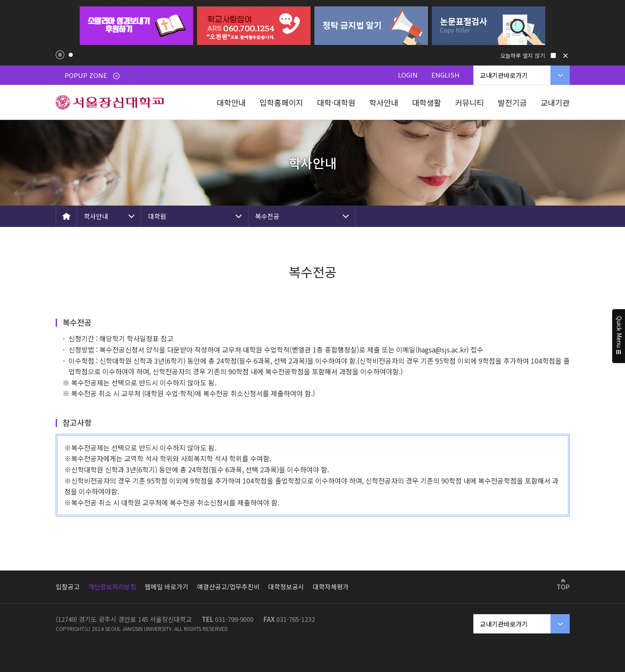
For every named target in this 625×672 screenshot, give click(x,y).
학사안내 (384, 102)
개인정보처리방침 (112, 587)
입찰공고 (68, 587)
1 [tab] (71, 55)
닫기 (565, 56)
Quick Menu (619, 336)
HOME (66, 216)
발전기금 (512, 102)
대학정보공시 (286, 587)
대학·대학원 (336, 102)
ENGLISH (446, 75)
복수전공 (267, 216)
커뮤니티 (469, 102)
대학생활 (427, 102)
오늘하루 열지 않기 (523, 55)
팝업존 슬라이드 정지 (60, 55)
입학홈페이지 (281, 102)
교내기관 (555, 102)
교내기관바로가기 (504, 75)
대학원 (157, 216)
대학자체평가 (331, 587)
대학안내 (231, 102)
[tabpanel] (137, 26)
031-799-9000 (234, 619)
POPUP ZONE (92, 75)
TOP (563, 586)
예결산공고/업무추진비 (228, 587)
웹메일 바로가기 (167, 587)
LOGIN (408, 75)
